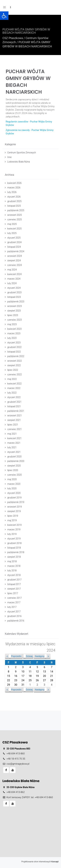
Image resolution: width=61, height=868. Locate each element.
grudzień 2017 (14, 580)
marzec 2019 (14, 529)
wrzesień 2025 (15, 215)
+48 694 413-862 (16, 792)
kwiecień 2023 (14, 329)
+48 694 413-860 (16, 754)
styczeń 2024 (14, 288)
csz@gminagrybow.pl (18, 764)
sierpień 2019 (14, 511)
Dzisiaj (28, 656)
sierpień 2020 (14, 466)
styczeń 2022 (14, 397)
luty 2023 (12, 338)
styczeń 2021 (14, 452)
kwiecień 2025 (14, 229)
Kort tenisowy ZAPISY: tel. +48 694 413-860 (30, 797)
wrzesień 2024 (15, 256)
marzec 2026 (14, 188)
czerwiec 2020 (15, 475)
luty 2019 (12, 534)
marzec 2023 (14, 333)
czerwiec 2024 (15, 265)
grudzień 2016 (14, 616)
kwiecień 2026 (14, 183)
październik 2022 (16, 356)
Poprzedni (15, 656)
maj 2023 (12, 324)
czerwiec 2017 (15, 598)
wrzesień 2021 (15, 416)
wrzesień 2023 (15, 306)
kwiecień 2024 (14, 274)
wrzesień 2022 (15, 361)
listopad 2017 (14, 584)
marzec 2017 (14, 602)
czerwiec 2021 (15, 429)
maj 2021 (12, 434)
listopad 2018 (14, 548)
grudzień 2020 (14, 457)
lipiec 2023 (13, 315)
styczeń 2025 (14, 238)
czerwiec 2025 (15, 219)
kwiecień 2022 (14, 384)
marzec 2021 (14, 443)
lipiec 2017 (13, 593)
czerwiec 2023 (15, 320)
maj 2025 (12, 224)
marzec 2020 (14, 484)
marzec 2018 (14, 566)
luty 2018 (12, 571)
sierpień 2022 (14, 365)
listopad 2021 (14, 406)
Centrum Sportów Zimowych (22, 153)
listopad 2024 (14, 247)
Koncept (55, 862)
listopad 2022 (14, 352)
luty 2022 (12, 393)
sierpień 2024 (14, 261)
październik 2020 (16, 461)
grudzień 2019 (14, 498)
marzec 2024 (14, 279)
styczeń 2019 (14, 539)
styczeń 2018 (14, 575)
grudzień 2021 (14, 402)
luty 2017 (12, 607)
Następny (41, 656)
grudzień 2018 (14, 543)
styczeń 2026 (14, 197)
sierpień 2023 (14, 311)
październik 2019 (16, 502)
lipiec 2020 (13, 470)
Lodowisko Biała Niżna (19, 162)
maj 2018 (12, 561)
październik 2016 (16, 621)
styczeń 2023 (14, 343)
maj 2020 (12, 479)
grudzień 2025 (14, 201)
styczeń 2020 (14, 493)
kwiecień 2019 (14, 525)
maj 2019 (12, 520)
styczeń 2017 (14, 612)
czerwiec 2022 (15, 374)
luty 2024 (12, 283)
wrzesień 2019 (15, 507)
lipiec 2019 (13, 516)
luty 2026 (12, 192)
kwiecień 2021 (14, 438)
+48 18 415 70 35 (16, 759)
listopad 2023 (14, 297)
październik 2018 (16, 552)
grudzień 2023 (14, 292)
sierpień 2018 (14, 557)
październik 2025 (16, 210)
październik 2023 (16, 302)
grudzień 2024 (14, 242)
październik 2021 (16, 411)
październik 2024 (16, 251)
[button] (4, 16)
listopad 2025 (14, 206)
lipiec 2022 (13, 370)
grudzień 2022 (14, 347)
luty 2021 (12, 447)
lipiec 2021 (13, 425)
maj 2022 (12, 379)
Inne (9, 157)
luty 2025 (12, 233)
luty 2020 (12, 488)
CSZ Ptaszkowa (13, 38)
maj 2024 (12, 270)
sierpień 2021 (14, 420)
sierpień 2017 (14, 589)
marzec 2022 (14, 388)
